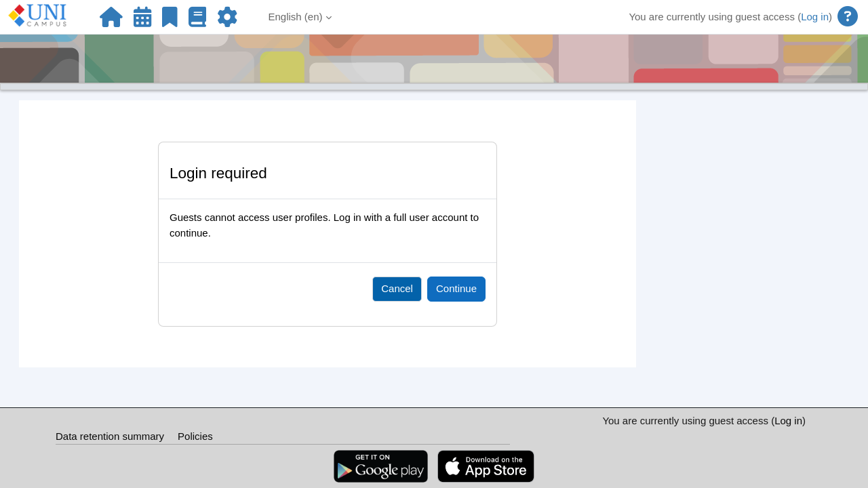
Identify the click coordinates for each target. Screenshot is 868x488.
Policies (195, 436)
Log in (815, 17)
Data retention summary (110, 436)
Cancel (397, 288)
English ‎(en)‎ (296, 17)
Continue (456, 288)
